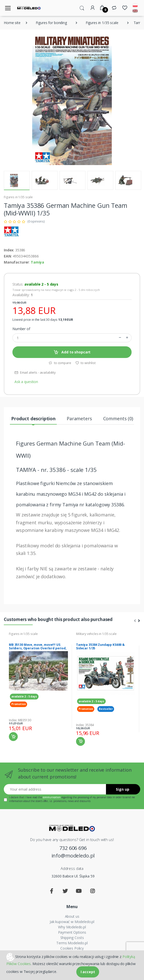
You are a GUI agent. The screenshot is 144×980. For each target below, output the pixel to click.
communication (52, 797)
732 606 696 (73, 848)
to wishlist (85, 363)
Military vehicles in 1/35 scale (96, 634)
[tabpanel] (38, 686)
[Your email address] (55, 789)
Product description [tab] (33, 418)
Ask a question (26, 382)
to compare (60, 363)
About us (72, 916)
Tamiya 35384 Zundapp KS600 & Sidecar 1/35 (100, 646)
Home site (12, 23)
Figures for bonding (51, 23)
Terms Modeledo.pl (72, 943)
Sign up (123, 789)
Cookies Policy (72, 948)
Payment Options (72, 932)
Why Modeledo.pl (72, 927)
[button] (82, 8)
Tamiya (37, 262)
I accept (88, 972)
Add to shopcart (72, 352)
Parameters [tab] (79, 418)
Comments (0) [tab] (118, 418)
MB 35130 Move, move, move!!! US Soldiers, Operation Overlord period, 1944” (38, 648)
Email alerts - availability (35, 372)
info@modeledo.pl (73, 856)
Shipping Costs (72, 938)
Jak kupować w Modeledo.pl (72, 922)
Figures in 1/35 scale (102, 23)
